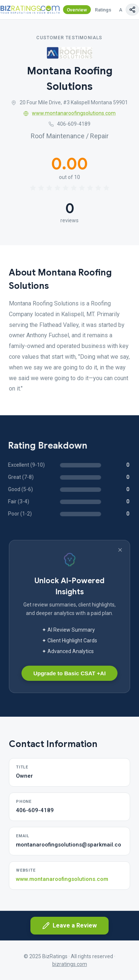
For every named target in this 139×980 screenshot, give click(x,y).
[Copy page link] (132, 10)
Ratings (103, 10)
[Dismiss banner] (120, 550)
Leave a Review (69, 926)
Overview (77, 10)
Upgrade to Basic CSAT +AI (69, 673)
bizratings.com (70, 964)
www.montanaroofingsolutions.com (70, 113)
